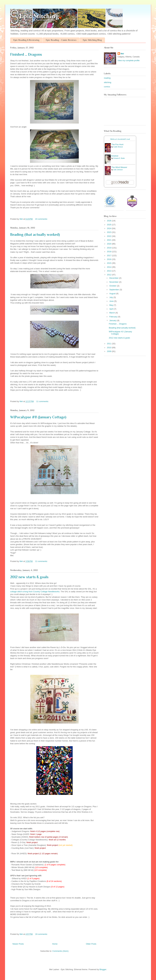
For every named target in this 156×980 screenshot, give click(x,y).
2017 (109, 255)
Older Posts (91, 944)
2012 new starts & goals (29, 577)
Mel (122, 54)
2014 (109, 267)
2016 (109, 259)
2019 (109, 248)
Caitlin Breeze (118, 147)
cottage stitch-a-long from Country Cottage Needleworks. (35, 592)
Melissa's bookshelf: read (120, 139)
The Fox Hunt (117, 144)
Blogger (103, 969)
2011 (109, 344)
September (114, 290)
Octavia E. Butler (119, 158)
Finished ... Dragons (26, 54)
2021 (109, 240)
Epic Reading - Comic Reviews (61, 40)
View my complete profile (129, 60)
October (113, 286)
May (112, 305)
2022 (109, 236)
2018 (109, 252)
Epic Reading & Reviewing (26, 40)
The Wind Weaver (119, 167)
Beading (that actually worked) (35, 235)
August (113, 294)
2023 (109, 232)
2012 (109, 275)
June (112, 301)
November (114, 282)
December (114, 278)
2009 (109, 351)
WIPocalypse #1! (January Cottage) (38, 417)
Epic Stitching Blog (92, 40)
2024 (109, 228)
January (113, 320)
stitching (108, 82)
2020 (109, 244)
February (114, 317)
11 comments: (43, 401)
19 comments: (42, 934)
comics (107, 87)
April (112, 309)
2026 (109, 221)
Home (55, 944)
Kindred (115, 156)
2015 (109, 263)
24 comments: (42, 219)
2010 (109, 348)
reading (107, 78)
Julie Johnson (118, 170)
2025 (109, 225)
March (112, 313)
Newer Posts (18, 944)
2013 (109, 271)
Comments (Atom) (60, 951)
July (111, 297)
